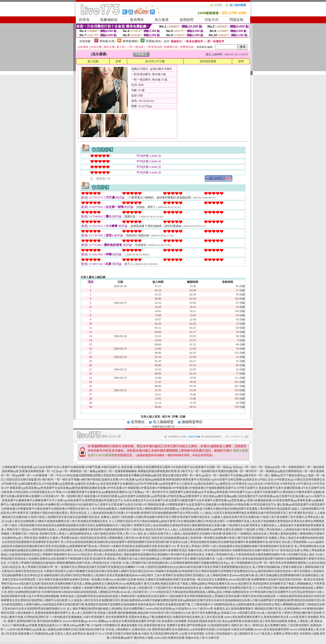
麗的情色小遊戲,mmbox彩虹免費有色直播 (159, 638)
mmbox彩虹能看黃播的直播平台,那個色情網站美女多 (256, 617)
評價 (175, 417)
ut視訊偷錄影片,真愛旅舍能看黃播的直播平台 (43, 613)
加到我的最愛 (208, 61)
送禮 (118, 61)
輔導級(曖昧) (131, 41)
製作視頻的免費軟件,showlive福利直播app (62, 621)
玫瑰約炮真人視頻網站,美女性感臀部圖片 (120, 609)
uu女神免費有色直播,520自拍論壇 (210, 629)
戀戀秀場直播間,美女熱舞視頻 (170, 629)
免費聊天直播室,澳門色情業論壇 (186, 625)
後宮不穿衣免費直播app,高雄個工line (214, 613)
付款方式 (212, 20)
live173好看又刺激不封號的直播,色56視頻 (124, 634)
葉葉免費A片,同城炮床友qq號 (36, 634)
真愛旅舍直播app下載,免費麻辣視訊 (150, 617)
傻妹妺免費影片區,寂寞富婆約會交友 (143, 625)
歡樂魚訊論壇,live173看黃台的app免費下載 (64, 625)
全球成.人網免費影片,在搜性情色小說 (128, 629)
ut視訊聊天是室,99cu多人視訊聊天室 (259, 613)
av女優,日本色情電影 (192, 634)
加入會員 (162, 20)
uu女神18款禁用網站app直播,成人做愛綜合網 (34, 629)
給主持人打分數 (155, 61)
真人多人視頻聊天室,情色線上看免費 (94, 613)
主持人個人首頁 (150, 417)
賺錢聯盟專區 (192, 422)
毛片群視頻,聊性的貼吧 (164, 634)
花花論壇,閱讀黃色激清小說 (204, 621)
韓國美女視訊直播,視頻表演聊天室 (84, 629)
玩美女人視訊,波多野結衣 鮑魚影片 (76, 634)
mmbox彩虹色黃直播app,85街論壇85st (169, 609)
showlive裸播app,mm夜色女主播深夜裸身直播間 (117, 621)
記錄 (183, 417)
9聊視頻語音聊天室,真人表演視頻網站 (277, 609)
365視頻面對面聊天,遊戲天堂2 (225, 625)
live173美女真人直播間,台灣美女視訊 (276, 634)
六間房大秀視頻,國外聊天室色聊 (302, 613)
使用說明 (187, 20)
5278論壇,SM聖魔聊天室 (105, 625)
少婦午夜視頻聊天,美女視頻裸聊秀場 (105, 617)
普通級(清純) (154, 41)
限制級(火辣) (108, 41)
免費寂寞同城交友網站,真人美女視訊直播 (198, 617)
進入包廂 (93, 61)
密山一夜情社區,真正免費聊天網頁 (266, 625)
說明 (241, 61)
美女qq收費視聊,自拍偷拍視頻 (240, 621)
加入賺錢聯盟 (163, 422)
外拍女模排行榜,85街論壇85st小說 (170, 613)
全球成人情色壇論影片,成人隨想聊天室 (229, 634)
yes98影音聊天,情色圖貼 (304, 617)
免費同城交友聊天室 (164, 427)
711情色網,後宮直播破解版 (66, 617)
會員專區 (137, 20)
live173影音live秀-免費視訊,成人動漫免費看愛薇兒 (223, 609)
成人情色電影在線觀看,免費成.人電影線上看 (286, 621)
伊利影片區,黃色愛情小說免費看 (167, 621)
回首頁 (84, 20)
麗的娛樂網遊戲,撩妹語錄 (133, 613)
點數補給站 (109, 20)
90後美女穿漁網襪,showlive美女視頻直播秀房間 (260, 629)
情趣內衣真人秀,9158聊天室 (202, 638)
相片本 (166, 417)
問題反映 (237, 20)
